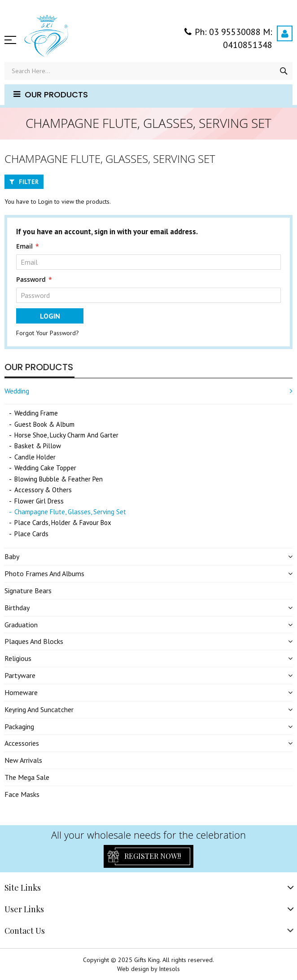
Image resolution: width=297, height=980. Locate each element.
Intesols (169, 969)
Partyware (20, 675)
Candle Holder (35, 457)
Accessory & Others (43, 490)
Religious (18, 658)
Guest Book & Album (44, 424)
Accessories (22, 743)
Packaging (19, 726)
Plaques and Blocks (34, 641)
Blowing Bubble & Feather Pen (59, 479)
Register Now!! (153, 856)
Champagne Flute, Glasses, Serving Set (70, 512)
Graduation (21, 625)
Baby (12, 556)
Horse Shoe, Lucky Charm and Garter (66, 435)
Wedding (17, 391)
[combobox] (148, 71)
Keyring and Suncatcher (39, 709)
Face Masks (22, 794)
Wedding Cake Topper (45, 468)
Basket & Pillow (38, 446)
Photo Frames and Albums (44, 573)
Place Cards (31, 534)
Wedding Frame (36, 413)
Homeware (21, 692)
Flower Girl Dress (39, 501)
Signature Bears (28, 591)
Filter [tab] (29, 182)
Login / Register (285, 33)
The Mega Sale (27, 777)
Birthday (17, 608)
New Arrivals (23, 760)
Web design (133, 969)
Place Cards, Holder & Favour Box (63, 523)
